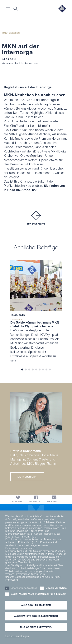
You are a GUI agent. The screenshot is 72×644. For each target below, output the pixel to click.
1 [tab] (22, 370)
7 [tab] (43, 370)
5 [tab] (36, 370)
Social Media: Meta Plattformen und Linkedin (39, 594)
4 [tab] (33, 370)
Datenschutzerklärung (27, 577)
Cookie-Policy (53, 577)
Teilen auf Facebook (36, 499)
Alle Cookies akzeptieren (36, 627)
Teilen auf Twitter (18, 499)
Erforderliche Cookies (24, 588)
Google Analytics (56, 588)
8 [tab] (46, 370)
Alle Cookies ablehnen (36, 605)
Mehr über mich (27, 477)
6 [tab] (40, 370)
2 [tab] (26, 370)
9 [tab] (50, 370)
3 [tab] (29, 370)
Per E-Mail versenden (54, 499)
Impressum (12, 580)
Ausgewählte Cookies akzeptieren (36, 616)
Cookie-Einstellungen (17, 636)
